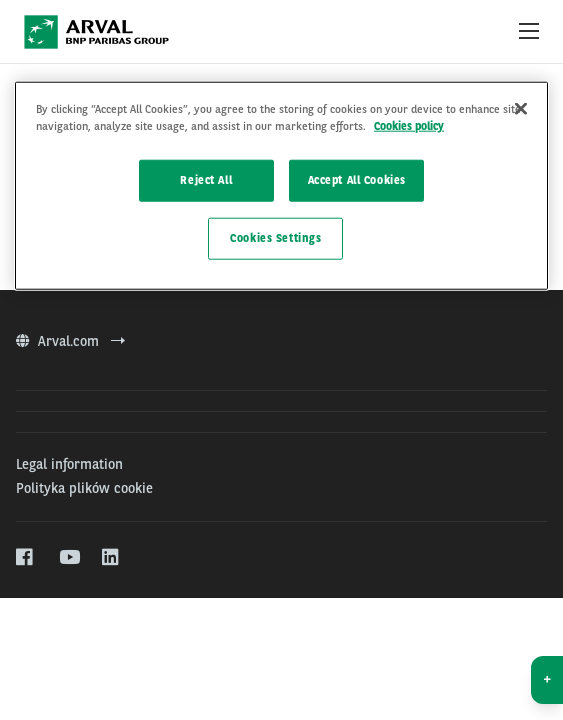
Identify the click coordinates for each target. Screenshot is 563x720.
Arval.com (70, 341)
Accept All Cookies (357, 180)
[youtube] (68, 558)
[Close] (521, 109)
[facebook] (25, 558)
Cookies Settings (275, 238)
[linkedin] (111, 558)
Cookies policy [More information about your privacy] (409, 126)
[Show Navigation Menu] (529, 32)
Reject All (206, 180)
